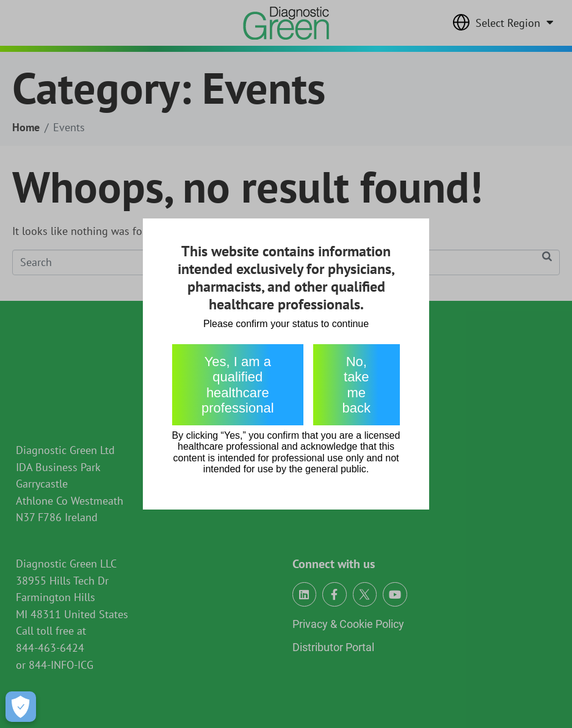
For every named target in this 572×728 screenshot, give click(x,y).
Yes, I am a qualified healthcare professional (238, 385)
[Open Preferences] (21, 707)
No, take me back (357, 385)
